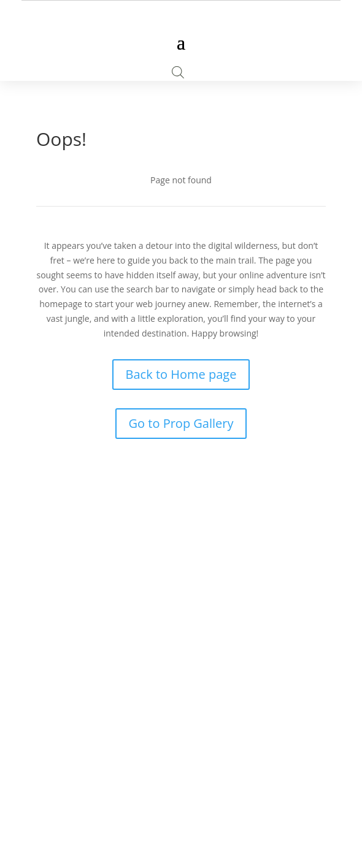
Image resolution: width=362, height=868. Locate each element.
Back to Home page (181, 374)
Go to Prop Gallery (181, 423)
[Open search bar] (178, 72)
